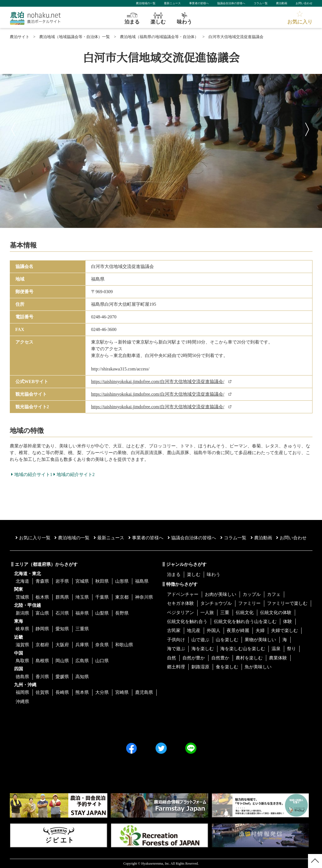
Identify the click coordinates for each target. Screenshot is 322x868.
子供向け (176, 640)
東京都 (122, 597)
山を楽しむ (227, 640)
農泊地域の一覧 (146, 3)
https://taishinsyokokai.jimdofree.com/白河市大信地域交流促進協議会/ (158, 382)
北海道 (22, 581)
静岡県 (42, 629)
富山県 (42, 613)
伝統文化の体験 (276, 613)
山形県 (122, 581)
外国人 (214, 630)
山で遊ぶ (200, 640)
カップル (252, 594)
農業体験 (278, 658)
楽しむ (194, 574)
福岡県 (22, 692)
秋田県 (102, 581)
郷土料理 (176, 667)
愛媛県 (62, 677)
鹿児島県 (144, 692)
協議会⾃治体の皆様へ (192, 538)
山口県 (102, 661)
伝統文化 (245, 613)
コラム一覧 (261, 3)
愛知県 (62, 629)
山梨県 (102, 613)
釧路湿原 (200, 667)
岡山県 (62, 661)
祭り (291, 649)
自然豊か (220, 658)
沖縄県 (22, 702)
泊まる (174, 574)
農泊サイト (20, 37)
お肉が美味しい (221, 594)
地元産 (194, 630)
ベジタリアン (180, 613)
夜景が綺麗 (238, 630)
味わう (214, 574)
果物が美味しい (260, 640)
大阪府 (62, 645)
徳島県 (22, 677)
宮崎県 (122, 692)
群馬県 (62, 597)
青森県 (42, 581)
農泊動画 (282, 3)
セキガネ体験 (180, 603)
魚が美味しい (258, 667)
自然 (172, 658)
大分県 (102, 692)
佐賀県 (42, 692)
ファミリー (249, 603)
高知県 (82, 677)
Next (308, 128)
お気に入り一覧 (33, 538)
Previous (14, 128)
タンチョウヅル (216, 603)
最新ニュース (172, 3)
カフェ (274, 594)
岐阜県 (22, 629)
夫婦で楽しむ (284, 630)
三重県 (82, 629)
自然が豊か (194, 658)
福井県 (82, 613)
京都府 (42, 645)
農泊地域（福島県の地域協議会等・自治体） (159, 37)
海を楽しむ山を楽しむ (243, 649)
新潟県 (22, 613)
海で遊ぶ (176, 649)
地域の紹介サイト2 (74, 474)
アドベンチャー (183, 594)
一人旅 (207, 613)
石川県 (62, 613)
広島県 (82, 661)
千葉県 (102, 597)
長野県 (122, 613)
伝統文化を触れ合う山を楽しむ (245, 621)
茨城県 (22, 597)
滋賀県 (22, 645)
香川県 (42, 677)
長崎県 (62, 692)
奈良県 (102, 645)
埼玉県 (82, 597)
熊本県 (82, 692)
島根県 (42, 661)
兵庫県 (82, 645)
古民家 (174, 630)
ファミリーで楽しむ (287, 603)
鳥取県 (22, 661)
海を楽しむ (203, 649)
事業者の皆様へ (199, 3)
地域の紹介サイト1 (32, 474)
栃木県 (42, 597)
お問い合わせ (304, 3)
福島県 (142, 581)
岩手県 (62, 581)
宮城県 (82, 581)
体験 (288, 621)
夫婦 (260, 630)
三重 (225, 613)
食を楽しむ (227, 667)
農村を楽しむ (249, 658)
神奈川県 (144, 597)
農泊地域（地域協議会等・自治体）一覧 (75, 37)
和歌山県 (124, 645)
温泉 (276, 649)
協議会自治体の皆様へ (231, 3)
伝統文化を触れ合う (187, 621)
